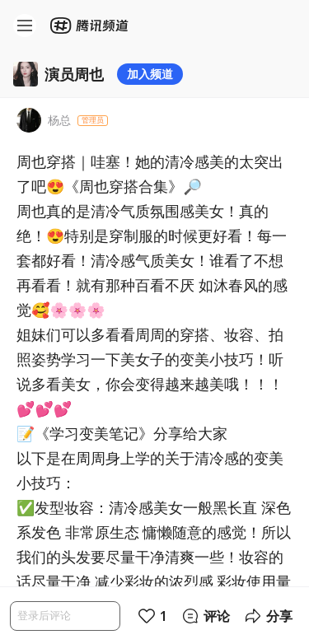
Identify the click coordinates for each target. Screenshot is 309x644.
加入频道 (150, 74)
